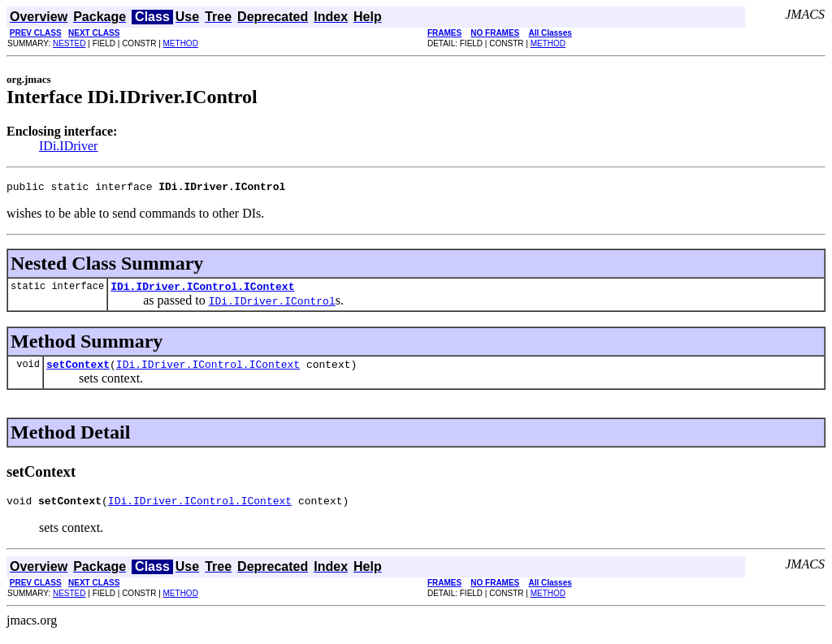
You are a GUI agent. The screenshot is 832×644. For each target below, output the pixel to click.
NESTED (69, 43)
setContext (78, 371)
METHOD (181, 43)
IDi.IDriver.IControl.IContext (202, 291)
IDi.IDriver (68, 146)
